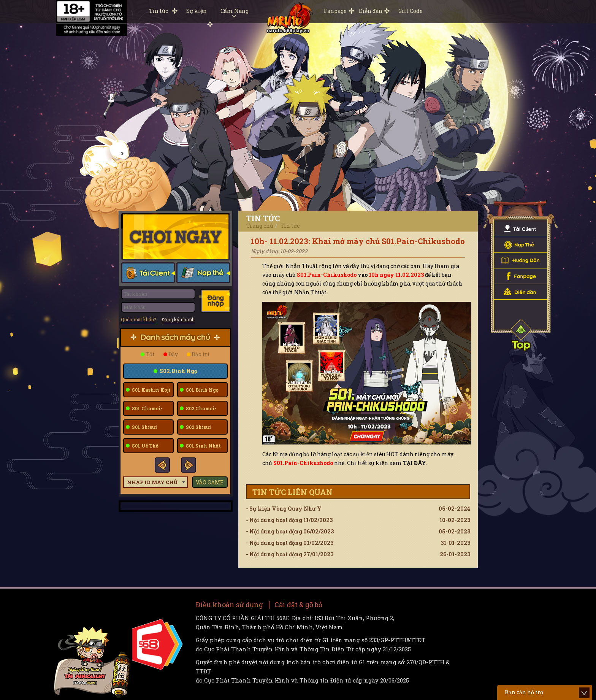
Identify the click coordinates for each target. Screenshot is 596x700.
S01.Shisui (144, 427)
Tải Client (521, 229)
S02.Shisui (198, 427)
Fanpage (335, 11)
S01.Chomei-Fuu (144, 411)
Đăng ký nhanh (178, 319)
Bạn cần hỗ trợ (524, 692)
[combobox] (155, 482)
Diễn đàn (371, 11)
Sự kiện (197, 11)
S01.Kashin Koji (151, 390)
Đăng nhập (214, 301)
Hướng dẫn (521, 261)
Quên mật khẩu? (138, 319)
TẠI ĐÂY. (415, 463)
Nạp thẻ (203, 274)
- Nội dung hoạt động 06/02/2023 (358, 532)
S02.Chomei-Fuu (198, 411)
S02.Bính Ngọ (178, 371)
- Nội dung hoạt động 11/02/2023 (358, 520)
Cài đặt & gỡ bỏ (298, 605)
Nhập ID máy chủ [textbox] (152, 482)
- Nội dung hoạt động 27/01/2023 (358, 554)
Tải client (148, 274)
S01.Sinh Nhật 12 (200, 448)
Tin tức (159, 11)
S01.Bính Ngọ (202, 390)
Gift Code (411, 11)
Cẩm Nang (235, 12)
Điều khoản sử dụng (229, 605)
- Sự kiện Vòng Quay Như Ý (358, 509)
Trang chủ (260, 226)
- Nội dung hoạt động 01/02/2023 (358, 543)
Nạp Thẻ (521, 245)
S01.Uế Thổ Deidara (142, 448)
